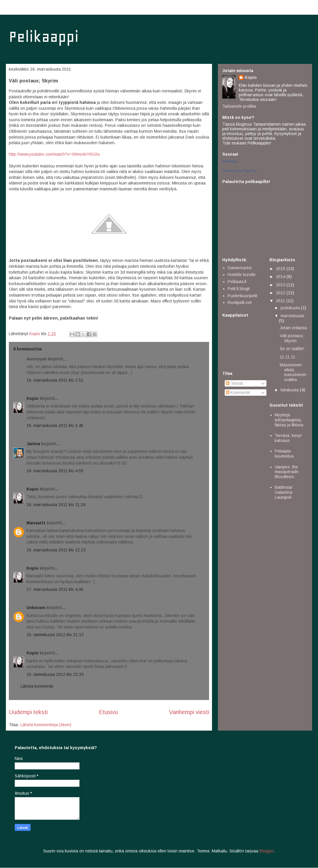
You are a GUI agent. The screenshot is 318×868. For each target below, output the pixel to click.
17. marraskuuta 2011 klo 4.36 (55, 589)
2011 (281, 301)
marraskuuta (292, 316)
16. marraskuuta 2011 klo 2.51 (55, 380)
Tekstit (234, 383)
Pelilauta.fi (237, 282)
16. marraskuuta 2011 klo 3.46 (55, 425)
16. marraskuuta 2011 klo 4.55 (55, 471)
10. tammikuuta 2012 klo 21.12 (55, 635)
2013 (281, 285)
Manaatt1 (36, 523)
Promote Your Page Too (239, 171)
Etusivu (108, 712)
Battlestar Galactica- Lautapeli (284, 492)
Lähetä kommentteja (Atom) (46, 725)
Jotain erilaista (293, 328)
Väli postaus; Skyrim (292, 338)
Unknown (36, 608)
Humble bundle (242, 275)
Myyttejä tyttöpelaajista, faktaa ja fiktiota (289, 420)
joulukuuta (291, 308)
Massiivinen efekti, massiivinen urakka (293, 372)
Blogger (266, 851)
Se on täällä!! (292, 349)
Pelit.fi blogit (239, 289)
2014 (281, 277)
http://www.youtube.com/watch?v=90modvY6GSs (54, 154)
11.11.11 (288, 357)
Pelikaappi (44, 37)
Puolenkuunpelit (242, 296)
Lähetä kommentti (37, 686)
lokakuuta (290, 390)
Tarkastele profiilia (239, 106)
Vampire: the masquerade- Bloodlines (287, 472)
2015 (281, 269)
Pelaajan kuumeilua (284, 454)
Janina (33, 444)
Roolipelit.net (240, 302)
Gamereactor (240, 268)
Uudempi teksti (28, 712)
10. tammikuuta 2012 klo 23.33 (55, 674)
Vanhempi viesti (189, 712)
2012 (281, 293)
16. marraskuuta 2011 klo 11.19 (56, 505)
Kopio (33, 398)
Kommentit (238, 393)
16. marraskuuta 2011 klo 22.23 (56, 550)
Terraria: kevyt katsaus (288, 438)
